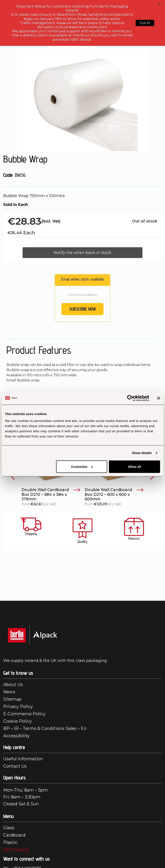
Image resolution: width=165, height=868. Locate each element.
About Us (13, 684)
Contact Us (15, 766)
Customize (82, 466)
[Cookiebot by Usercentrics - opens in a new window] (130, 398)
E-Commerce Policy (24, 714)
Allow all (134, 466)
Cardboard (14, 835)
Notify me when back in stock (82, 253)
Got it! (145, 23)
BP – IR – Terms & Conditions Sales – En (45, 728)
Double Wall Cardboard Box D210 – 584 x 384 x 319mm (51, 495)
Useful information (23, 759)
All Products (16, 850)
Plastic (10, 842)
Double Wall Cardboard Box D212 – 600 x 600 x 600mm (114, 495)
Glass (9, 828)
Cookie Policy (18, 721)
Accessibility (16, 736)
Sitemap (12, 699)
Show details (142, 453)
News (9, 692)
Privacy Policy (18, 706)
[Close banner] (159, 398)
